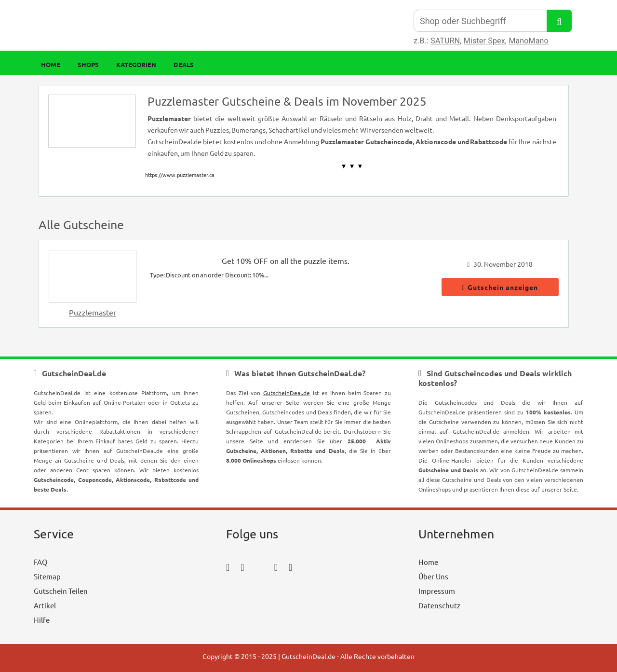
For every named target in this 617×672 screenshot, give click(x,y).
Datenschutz (439, 605)
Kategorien (136, 64)
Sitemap (47, 576)
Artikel (45, 605)
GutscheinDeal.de (287, 393)
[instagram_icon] (242, 567)
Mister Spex (484, 41)
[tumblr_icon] (290, 567)
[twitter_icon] (259, 567)
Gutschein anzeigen (500, 287)
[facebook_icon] (228, 567)
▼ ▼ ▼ (352, 166)
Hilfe (42, 620)
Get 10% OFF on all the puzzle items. (286, 261)
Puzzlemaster (93, 312)
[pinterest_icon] (276, 567)
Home (51, 64)
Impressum (437, 591)
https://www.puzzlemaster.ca (180, 175)
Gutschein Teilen (61, 591)
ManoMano (528, 41)
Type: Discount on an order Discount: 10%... (209, 275)
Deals (184, 64)
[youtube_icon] (254, 594)
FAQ (41, 562)
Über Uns (433, 576)
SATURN (445, 41)
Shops (88, 64)
